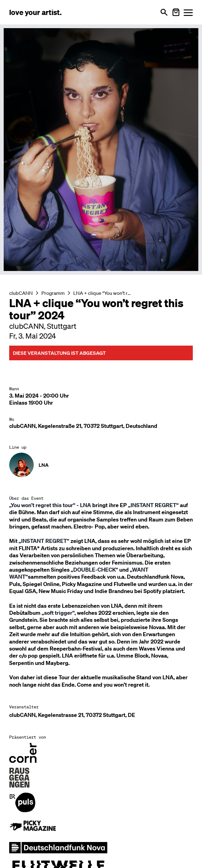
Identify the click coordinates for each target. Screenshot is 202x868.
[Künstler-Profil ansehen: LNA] (101, 465)
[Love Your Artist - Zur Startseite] (35, 12)
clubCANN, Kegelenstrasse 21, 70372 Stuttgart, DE (72, 715)
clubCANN (21, 293)
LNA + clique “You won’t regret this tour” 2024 (103, 293)
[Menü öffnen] (188, 12)
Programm (53, 293)
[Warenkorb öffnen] (176, 12)
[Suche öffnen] (164, 12)
